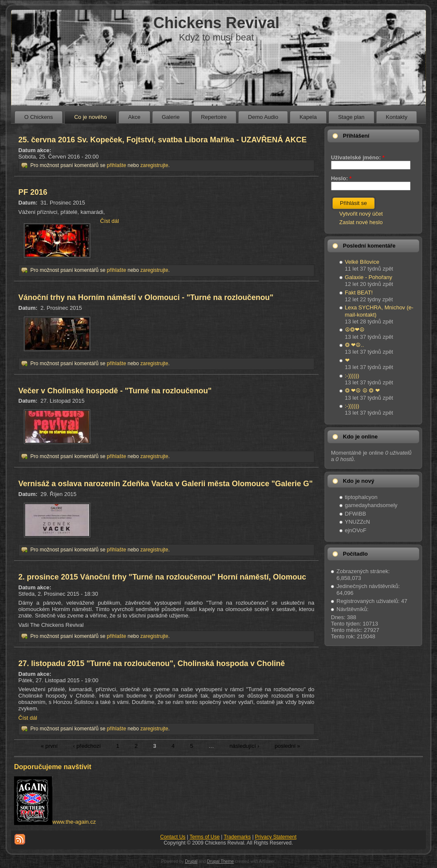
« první (49, 746)
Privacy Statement (276, 837)
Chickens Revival (216, 23)
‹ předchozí (87, 746)
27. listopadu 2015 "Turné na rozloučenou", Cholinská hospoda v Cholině (152, 663)
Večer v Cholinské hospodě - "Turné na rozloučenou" (115, 391)
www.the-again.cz (74, 822)
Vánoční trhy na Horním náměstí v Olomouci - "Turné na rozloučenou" (146, 297)
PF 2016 (33, 192)
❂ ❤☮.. (355, 345)
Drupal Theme (220, 861)
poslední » (287, 746)
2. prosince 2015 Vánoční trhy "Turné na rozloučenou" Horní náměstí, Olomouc (162, 577)
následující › (244, 746)
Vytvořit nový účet (361, 214)
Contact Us (173, 837)
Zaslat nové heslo (361, 222)
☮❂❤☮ (355, 330)
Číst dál (109, 221)
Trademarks (237, 837)
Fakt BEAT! (359, 293)
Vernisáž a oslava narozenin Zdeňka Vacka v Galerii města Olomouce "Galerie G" (165, 484)
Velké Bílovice (362, 262)
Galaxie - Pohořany (369, 277)
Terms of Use (205, 837)
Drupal (191, 861)
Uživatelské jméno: (358, 157)
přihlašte (116, 165)
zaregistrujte (154, 165)
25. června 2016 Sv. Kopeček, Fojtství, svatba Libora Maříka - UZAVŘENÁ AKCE (162, 140)
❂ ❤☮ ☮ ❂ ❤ (362, 391)
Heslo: (341, 178)
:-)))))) (352, 376)
